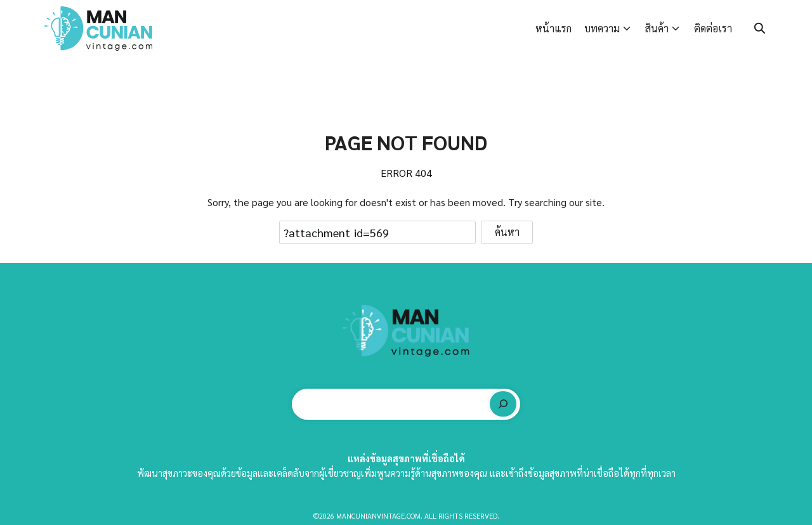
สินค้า (657, 28)
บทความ (602, 28)
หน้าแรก (553, 28)
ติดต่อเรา (713, 28)
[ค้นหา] (503, 404)
